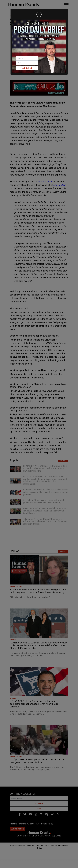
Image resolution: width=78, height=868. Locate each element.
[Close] (39, 14)
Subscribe (27, 68)
